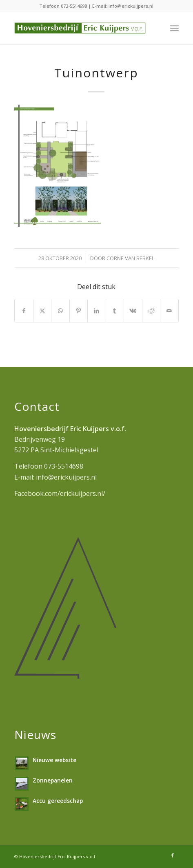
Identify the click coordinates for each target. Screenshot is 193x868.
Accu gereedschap (58, 801)
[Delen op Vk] (133, 311)
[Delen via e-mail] (169, 311)
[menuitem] (174, 28)
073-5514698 (74, 6)
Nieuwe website (54, 760)
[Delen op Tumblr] (115, 311)
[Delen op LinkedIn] (96, 311)
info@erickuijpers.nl (131, 6)
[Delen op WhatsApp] (60, 311)
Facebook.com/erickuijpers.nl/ (60, 493)
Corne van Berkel (130, 258)
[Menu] (174, 28)
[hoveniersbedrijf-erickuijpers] (80, 28)
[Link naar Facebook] (173, 855)
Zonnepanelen (53, 780)
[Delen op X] (42, 311)
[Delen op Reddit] (151, 311)
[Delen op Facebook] (24, 311)
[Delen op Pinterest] (79, 311)
